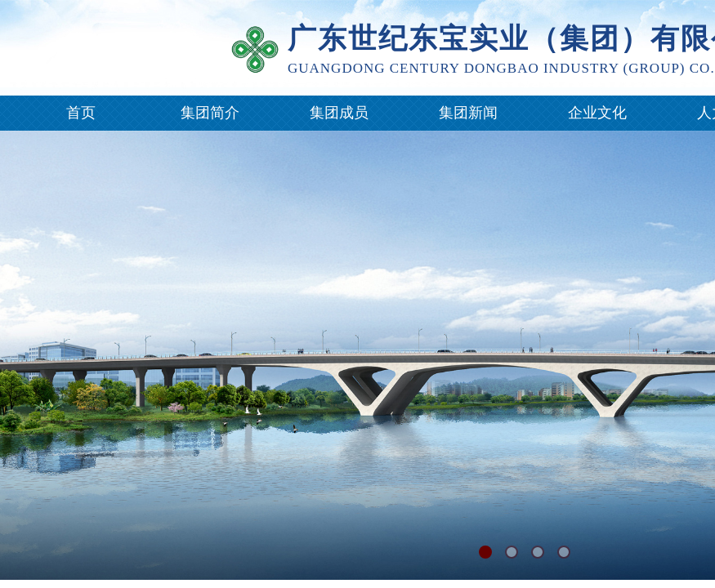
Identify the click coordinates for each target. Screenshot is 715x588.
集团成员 (339, 113)
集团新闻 (468, 113)
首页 (81, 113)
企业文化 (597, 113)
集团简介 (210, 113)
